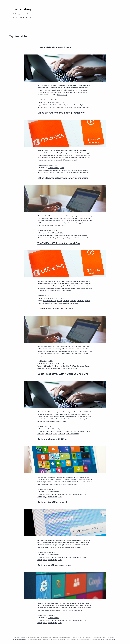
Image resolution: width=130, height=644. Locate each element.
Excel (74, 494)
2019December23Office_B (51, 105)
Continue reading (62, 95)
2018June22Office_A (49, 301)
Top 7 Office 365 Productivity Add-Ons (59, 243)
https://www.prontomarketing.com (107, 639)
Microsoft (85, 105)
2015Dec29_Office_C (50, 557)
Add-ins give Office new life (53, 502)
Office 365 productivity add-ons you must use (63, 178)
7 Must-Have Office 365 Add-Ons (56, 309)
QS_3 (45, 497)
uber (56, 497)
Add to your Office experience (54, 565)
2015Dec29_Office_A (49, 494)
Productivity (62, 303)
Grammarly (78, 105)
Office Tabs (60, 107)
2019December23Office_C (51, 170)
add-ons (59, 301)
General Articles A (53, 233)
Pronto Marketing (26, 17)
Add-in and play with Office (53, 439)
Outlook (40, 497)
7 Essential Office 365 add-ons (54, 47)
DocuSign (64, 105)
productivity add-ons (76, 107)
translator (86, 107)
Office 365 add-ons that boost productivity (61, 113)
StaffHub (69, 303)
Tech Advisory (22, 9)
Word (60, 497)
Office (62, 102)
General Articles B (53, 102)
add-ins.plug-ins (62, 494)
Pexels (66, 107)
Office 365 (52, 107)
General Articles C (53, 168)
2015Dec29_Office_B (49, 620)
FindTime (70, 105)
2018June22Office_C (49, 431)
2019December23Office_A (51, 235)
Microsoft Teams (43, 107)
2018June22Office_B (49, 366)
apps (70, 494)
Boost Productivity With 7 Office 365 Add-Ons (63, 374)
